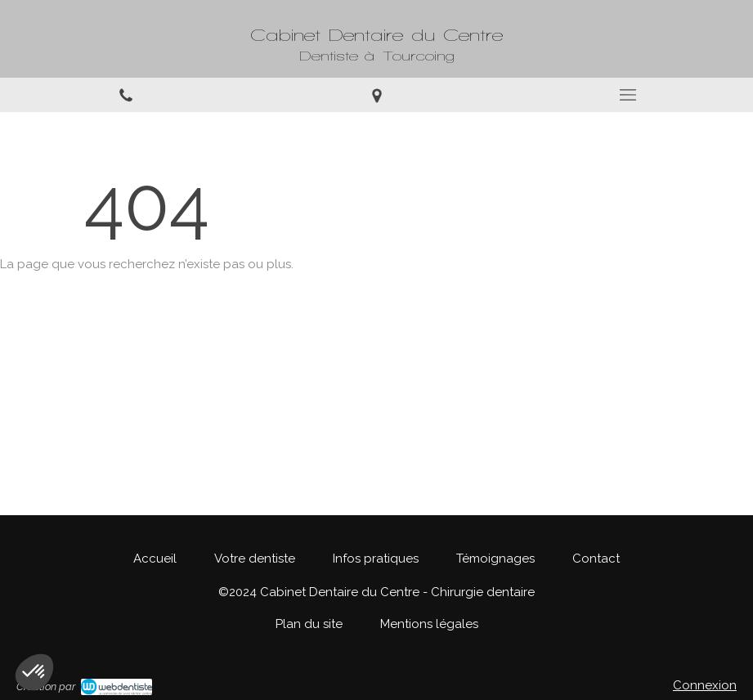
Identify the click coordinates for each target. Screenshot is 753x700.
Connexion (705, 685)
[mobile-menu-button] (627, 95)
